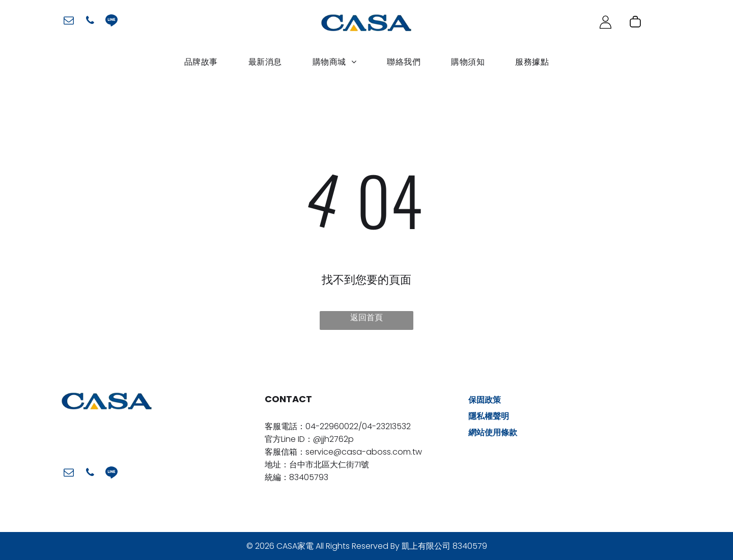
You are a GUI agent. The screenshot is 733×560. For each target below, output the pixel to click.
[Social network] (111, 22)
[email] (69, 22)
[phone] (90, 22)
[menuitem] (201, 62)
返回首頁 (366, 317)
